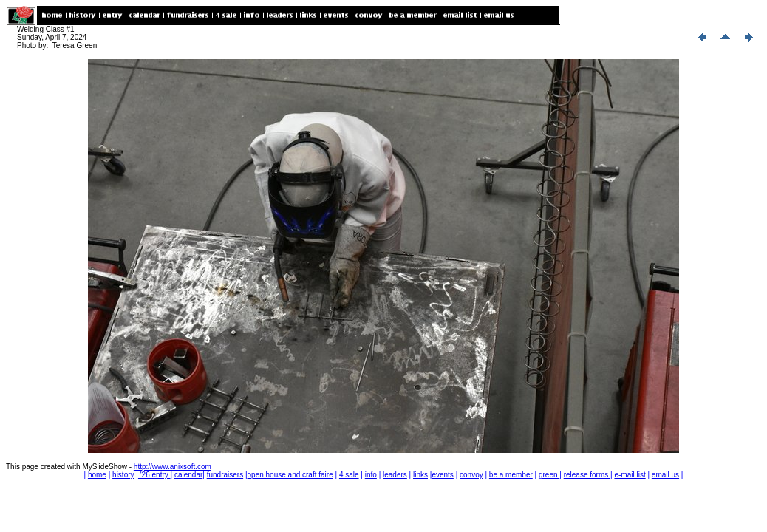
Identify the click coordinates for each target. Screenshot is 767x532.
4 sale (349, 475)
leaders (395, 475)
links (420, 475)
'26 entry (154, 475)
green (549, 475)
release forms (587, 475)
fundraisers (225, 475)
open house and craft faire (290, 475)
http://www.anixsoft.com (173, 467)
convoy (471, 475)
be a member (511, 475)
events (442, 475)
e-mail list (630, 475)
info (371, 475)
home (97, 475)
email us (665, 475)
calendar (188, 475)
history (123, 475)
